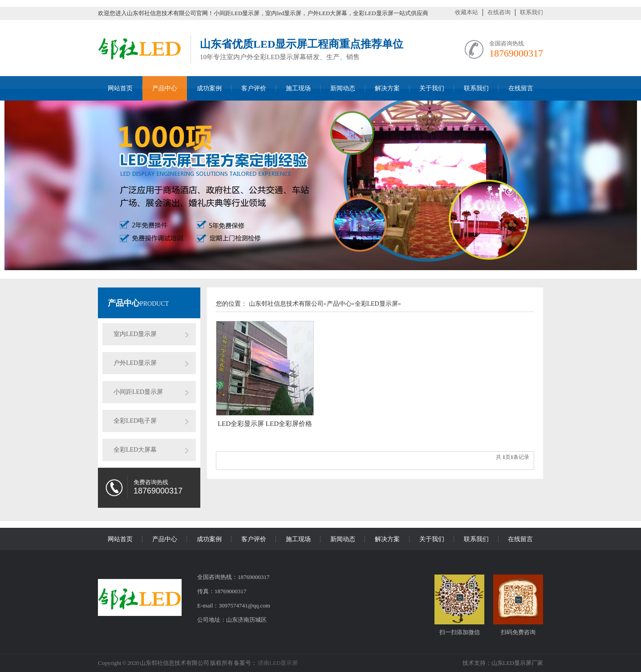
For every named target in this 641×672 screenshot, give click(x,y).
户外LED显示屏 (135, 363)
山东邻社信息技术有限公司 (286, 304)
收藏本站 (467, 12)
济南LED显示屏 (277, 663)
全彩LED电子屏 (135, 421)
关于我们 (432, 88)
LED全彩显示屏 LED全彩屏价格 (265, 424)
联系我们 (531, 12)
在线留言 (521, 88)
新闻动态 (343, 88)
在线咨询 (499, 12)
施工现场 (298, 88)
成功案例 (209, 88)
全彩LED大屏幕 (135, 450)
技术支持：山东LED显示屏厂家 (503, 663)
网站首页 (120, 88)
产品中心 (165, 88)
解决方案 (387, 88)
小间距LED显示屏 (138, 392)
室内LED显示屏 (135, 334)
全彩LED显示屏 (376, 304)
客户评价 (254, 88)
